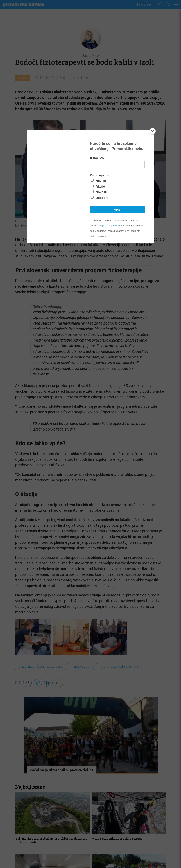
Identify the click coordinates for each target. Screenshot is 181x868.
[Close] (153, 131)
